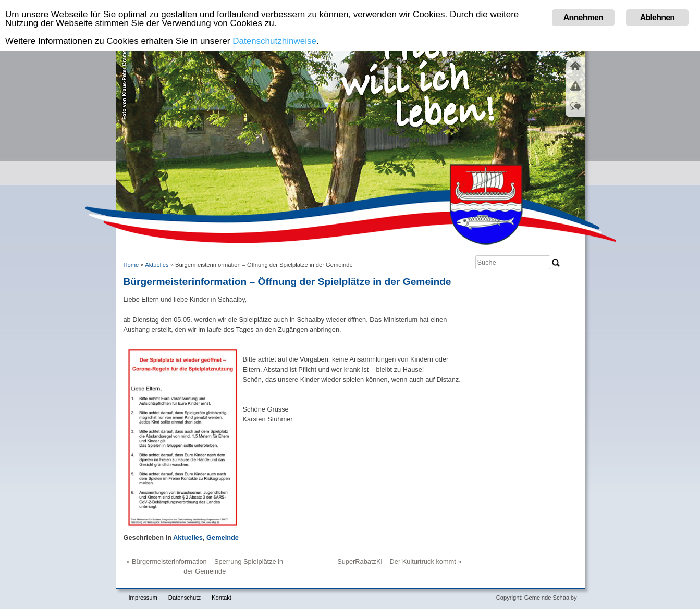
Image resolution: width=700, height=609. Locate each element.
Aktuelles (157, 265)
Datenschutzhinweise (274, 41)
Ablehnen (658, 17)
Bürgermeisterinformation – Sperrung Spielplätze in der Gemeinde (207, 566)
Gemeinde (223, 537)
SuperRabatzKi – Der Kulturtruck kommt (397, 561)
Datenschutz (185, 598)
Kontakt (222, 598)
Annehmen (583, 17)
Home (131, 265)
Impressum (143, 598)
